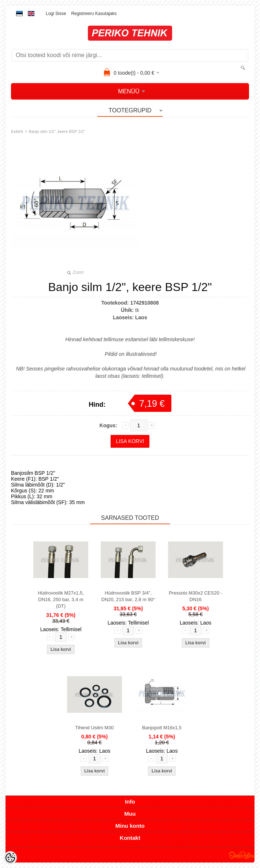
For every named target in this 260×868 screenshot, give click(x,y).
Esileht (17, 131)
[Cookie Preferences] (10, 858)
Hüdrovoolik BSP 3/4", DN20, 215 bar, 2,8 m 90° (128, 596)
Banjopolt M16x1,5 (162, 728)
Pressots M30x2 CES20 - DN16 (196, 596)
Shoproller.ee (242, 855)
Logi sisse (56, 14)
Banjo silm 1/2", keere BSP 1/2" (57, 131)
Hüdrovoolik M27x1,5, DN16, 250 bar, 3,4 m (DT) (61, 599)
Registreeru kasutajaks (94, 14)
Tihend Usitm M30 (95, 728)
